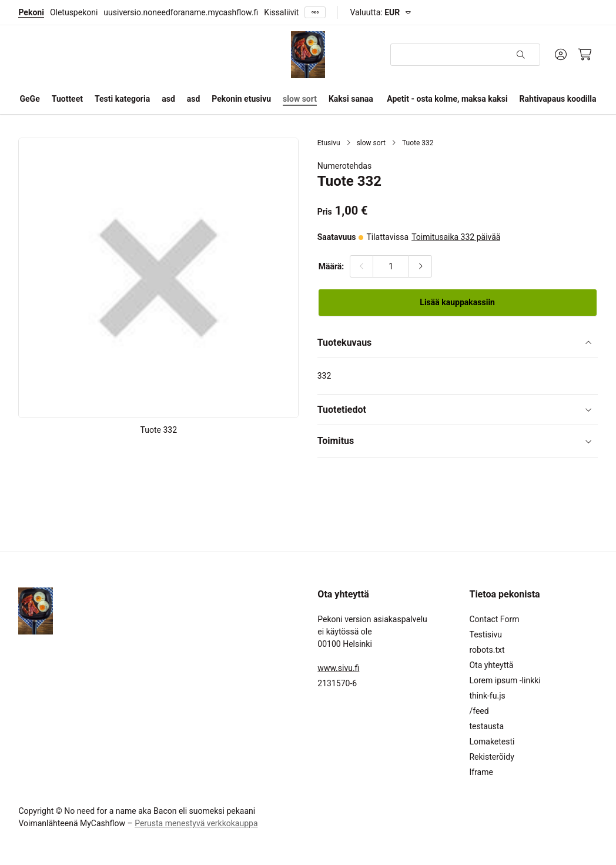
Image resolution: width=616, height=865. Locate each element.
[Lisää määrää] (420, 266)
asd (168, 99)
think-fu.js (487, 696)
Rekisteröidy (491, 757)
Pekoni (31, 12)
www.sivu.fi (338, 668)
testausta (486, 726)
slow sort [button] (300, 99)
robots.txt (487, 650)
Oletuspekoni (74, 12)
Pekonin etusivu (241, 99)
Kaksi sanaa (351, 99)
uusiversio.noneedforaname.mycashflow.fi (181, 12)
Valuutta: (375, 12)
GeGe (30, 99)
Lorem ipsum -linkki (505, 680)
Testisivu (485, 634)
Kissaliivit (281, 12)
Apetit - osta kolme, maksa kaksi (447, 99)
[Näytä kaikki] (315, 13)
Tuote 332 (418, 143)
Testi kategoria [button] (122, 99)
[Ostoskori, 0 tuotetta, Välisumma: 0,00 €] (585, 55)
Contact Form (494, 619)
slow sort (371, 143)
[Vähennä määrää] (361, 266)
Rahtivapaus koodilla (558, 99)
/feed (479, 711)
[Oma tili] (561, 55)
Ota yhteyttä (491, 665)
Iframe (481, 772)
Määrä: (332, 266)
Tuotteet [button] (67, 99)
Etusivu (329, 143)
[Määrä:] (391, 266)
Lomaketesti (492, 742)
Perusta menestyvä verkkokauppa (196, 823)
